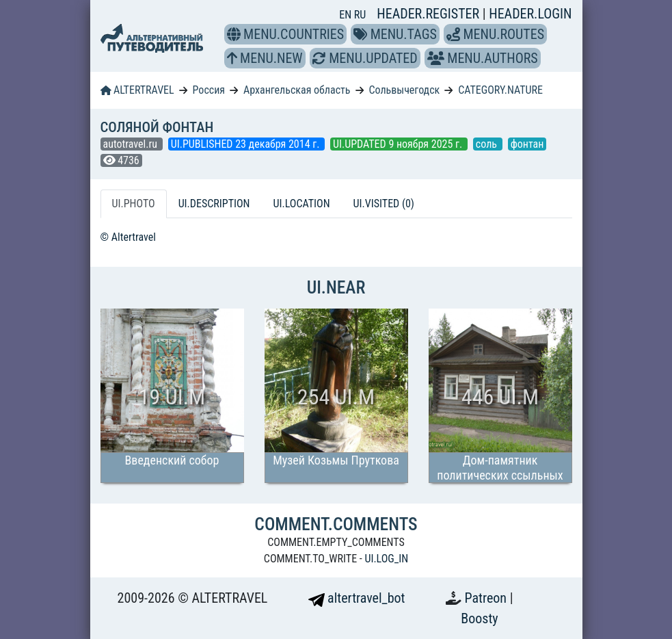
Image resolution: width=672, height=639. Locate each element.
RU (360, 15)
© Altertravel (128, 237)
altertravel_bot (357, 598)
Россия (209, 90)
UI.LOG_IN (386, 559)
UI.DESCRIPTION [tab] (214, 204)
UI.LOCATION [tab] (302, 204)
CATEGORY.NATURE (500, 90)
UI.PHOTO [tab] (134, 204)
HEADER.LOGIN (530, 14)
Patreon (487, 598)
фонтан (527, 144)
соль (488, 144)
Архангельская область (297, 90)
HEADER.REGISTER (429, 14)
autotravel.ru (132, 144)
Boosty (479, 618)
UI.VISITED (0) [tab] (384, 204)
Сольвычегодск (404, 90)
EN (347, 15)
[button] (234, 34)
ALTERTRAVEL (137, 90)
